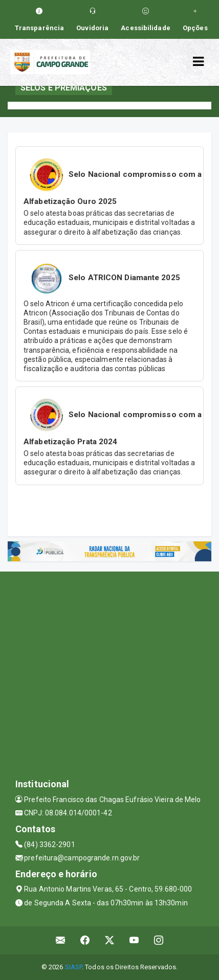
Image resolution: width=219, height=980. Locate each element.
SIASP (74, 967)
